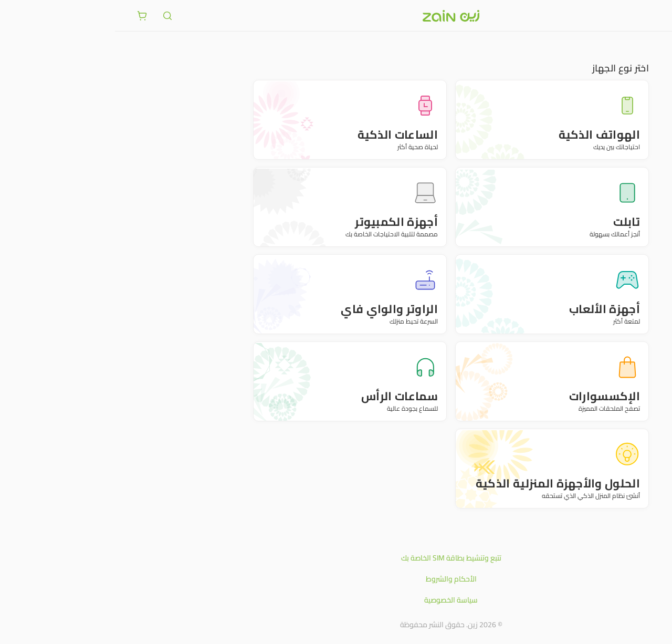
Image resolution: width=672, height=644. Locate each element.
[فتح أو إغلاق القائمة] (645, 15)
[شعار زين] (336, 16)
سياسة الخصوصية (336, 600)
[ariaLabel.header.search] (52, 16)
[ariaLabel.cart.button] (27, 16)
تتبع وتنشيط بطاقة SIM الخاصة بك (336, 558)
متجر (644, 47)
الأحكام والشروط (336, 579)
